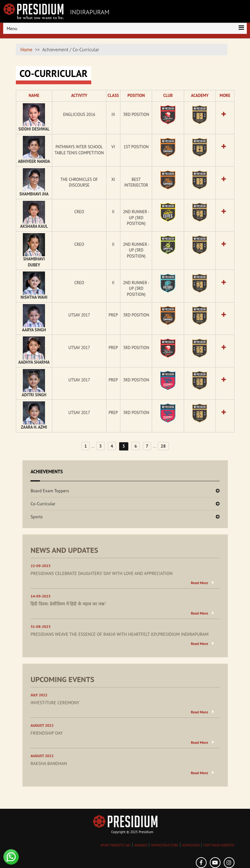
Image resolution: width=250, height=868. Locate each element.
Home (27, 50)
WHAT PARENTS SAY (115, 845)
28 (163, 446)
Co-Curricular (43, 504)
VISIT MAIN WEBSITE (219, 845)
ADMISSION (191, 845)
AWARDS (141, 845)
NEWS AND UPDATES (64, 550)
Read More (199, 583)
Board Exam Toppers (50, 491)
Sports (36, 517)
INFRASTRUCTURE (165, 845)
